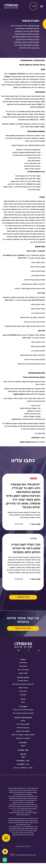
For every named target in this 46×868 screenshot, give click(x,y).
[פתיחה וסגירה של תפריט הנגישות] (5, 852)
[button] (42, 6)
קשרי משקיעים (23, 750)
